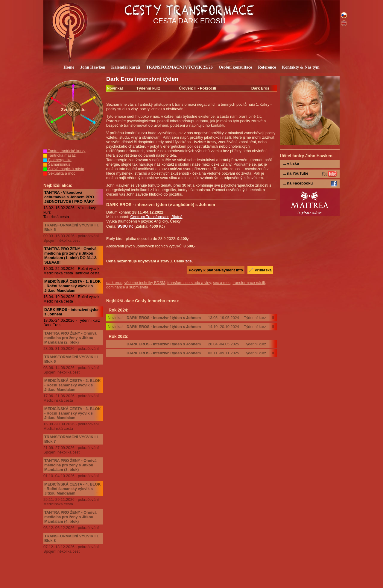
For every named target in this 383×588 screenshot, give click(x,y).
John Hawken (93, 67)
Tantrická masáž (60, 155)
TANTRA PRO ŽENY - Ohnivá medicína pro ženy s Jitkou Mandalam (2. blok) (70, 338)
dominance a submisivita (127, 287)
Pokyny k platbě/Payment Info (216, 270)
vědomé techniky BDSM (145, 283)
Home (69, 67)
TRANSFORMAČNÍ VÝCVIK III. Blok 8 (72, 538)
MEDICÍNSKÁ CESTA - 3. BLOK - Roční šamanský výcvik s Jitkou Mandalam (72, 413)
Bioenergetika (57, 160)
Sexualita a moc (59, 173)
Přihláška (263, 270)
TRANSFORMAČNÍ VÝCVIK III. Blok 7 (72, 439)
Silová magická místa (64, 169)
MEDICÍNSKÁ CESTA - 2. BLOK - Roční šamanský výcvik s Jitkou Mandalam (72, 385)
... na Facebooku (298, 183)
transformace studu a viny (189, 283)
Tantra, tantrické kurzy (64, 151)
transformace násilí (249, 283)
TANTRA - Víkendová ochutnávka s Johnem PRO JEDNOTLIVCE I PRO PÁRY (69, 197)
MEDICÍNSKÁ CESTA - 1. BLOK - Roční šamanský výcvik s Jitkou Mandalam (72, 286)
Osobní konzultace (235, 67)
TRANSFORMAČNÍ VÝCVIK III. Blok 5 (72, 227)
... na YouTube (295, 173)
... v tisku (291, 163)
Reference (267, 67)
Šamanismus (57, 164)
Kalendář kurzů (126, 67)
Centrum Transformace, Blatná (156, 217)
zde (189, 261)
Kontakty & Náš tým (301, 67)
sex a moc (222, 283)
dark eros (114, 283)
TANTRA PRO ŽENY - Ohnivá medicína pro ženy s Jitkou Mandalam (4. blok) (70, 517)
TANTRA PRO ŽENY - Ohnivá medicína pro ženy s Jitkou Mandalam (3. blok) (70, 465)
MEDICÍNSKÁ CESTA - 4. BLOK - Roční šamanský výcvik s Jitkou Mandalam (72, 489)
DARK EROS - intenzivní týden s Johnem (72, 312)
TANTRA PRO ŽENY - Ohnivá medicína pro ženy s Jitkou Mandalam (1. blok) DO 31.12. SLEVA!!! (71, 256)
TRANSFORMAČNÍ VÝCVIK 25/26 (179, 67)
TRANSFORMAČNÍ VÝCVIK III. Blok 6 (72, 359)
